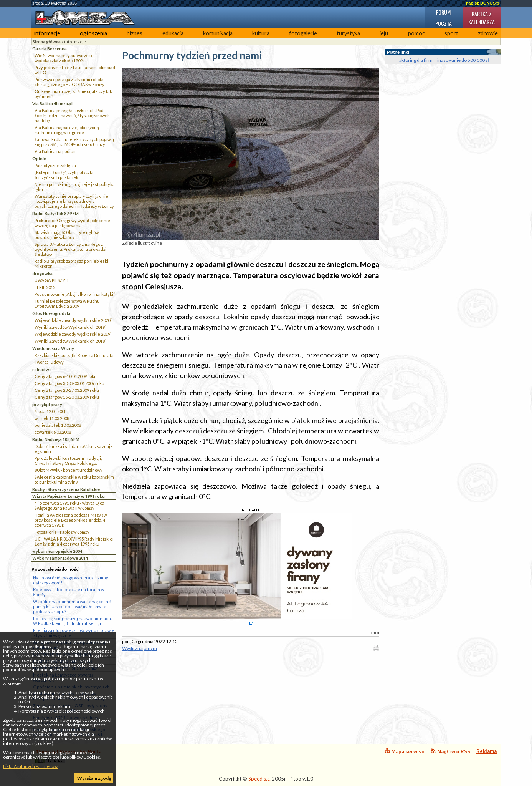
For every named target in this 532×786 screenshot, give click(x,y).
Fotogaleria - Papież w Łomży (62, 532)
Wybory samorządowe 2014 (60, 558)
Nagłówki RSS (450, 751)
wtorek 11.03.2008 (52, 418)
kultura (261, 33)
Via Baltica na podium (56, 151)
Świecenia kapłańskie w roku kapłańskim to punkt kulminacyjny (74, 479)
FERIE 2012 (45, 287)
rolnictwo (42, 369)
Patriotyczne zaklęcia (55, 165)
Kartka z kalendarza (482, 18)
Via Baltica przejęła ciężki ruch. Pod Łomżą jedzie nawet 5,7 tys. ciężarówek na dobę (72, 115)
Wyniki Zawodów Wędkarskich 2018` (70, 341)
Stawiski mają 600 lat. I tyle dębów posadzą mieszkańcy (67, 235)
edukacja (173, 33)
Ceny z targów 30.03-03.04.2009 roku (69, 383)
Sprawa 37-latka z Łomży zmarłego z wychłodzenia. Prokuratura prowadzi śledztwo (70, 249)
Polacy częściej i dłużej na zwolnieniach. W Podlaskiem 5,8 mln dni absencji (72, 621)
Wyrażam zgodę (94, 778)
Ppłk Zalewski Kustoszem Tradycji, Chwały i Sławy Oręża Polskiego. (68, 461)
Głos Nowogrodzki (51, 313)
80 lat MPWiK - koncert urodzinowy (69, 470)
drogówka (42, 273)
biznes (135, 33)
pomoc (416, 33)
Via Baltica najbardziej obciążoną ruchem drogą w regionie (67, 130)
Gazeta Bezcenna (50, 49)
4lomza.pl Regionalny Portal (69, 756)
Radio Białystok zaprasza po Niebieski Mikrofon (71, 264)
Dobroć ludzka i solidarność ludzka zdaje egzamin (74, 449)
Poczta (444, 23)
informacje (47, 33)
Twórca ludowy (49, 362)
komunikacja (218, 33)
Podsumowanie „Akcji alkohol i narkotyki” (75, 294)
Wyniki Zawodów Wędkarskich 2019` (70, 327)
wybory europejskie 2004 (57, 551)
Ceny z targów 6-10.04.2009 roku (66, 376)
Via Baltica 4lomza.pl (52, 104)
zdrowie (488, 33)
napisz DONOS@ (483, 3)
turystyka (348, 33)
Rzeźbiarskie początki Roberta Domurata (74, 355)
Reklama (487, 751)
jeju (384, 33)
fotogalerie (303, 33)
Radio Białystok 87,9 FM (55, 213)
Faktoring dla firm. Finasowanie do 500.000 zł (443, 60)
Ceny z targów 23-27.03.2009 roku (67, 390)
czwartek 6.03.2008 (53, 432)
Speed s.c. (259, 779)
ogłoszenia (93, 33)
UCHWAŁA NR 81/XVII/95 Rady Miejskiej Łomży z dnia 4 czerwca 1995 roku (74, 541)
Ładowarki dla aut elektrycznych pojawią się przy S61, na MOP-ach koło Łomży (74, 142)
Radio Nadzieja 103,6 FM (56, 439)
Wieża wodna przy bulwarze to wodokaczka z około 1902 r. (64, 58)
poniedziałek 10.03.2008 (58, 425)
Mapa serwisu (405, 751)
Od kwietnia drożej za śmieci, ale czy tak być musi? (73, 94)
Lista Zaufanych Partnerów (30, 766)
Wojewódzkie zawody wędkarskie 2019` (73, 334)
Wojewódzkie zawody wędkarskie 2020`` (74, 320)
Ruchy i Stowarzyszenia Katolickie (66, 489)
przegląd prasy (47, 404)
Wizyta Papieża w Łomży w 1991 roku (69, 496)
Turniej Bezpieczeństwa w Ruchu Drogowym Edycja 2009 (67, 303)
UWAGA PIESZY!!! (52, 280)
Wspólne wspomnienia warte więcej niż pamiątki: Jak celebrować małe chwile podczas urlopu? (72, 606)
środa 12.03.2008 (50, 411)
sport (451, 33)
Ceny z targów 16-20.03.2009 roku (67, 397)
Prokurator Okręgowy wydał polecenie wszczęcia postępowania (72, 223)
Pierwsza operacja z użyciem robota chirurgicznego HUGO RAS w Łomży (69, 82)
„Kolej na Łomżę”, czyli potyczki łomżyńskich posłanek (64, 175)
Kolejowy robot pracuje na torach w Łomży (69, 592)
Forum (443, 12)
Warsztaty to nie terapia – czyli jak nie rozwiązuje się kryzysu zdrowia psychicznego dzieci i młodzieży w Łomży (74, 201)
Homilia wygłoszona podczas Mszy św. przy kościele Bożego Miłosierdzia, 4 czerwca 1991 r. (71, 520)
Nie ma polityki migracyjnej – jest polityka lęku (75, 187)
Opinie (39, 158)
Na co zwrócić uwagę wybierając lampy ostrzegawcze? (71, 580)
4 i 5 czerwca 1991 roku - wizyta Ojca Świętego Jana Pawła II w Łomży (69, 506)
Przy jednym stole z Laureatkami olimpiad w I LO (75, 70)
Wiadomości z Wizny (53, 348)
